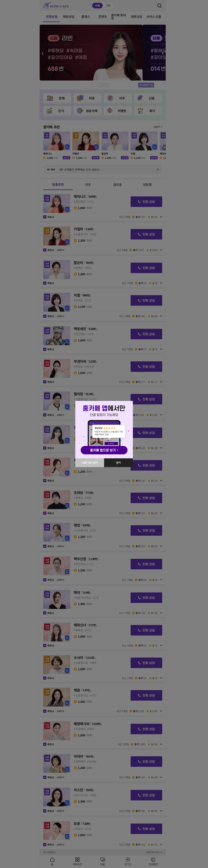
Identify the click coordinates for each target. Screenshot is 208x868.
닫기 (118, 463)
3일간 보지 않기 (90, 463)
